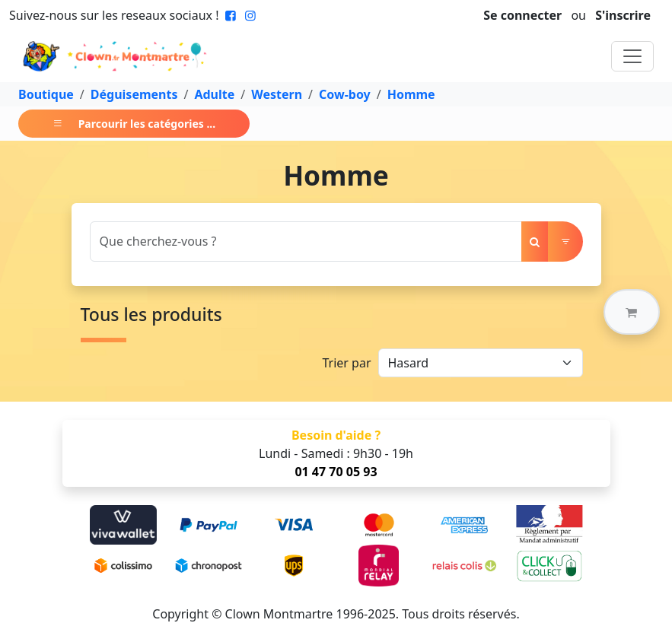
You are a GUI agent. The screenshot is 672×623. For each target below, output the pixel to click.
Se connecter (522, 15)
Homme (411, 94)
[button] (632, 312)
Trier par (346, 363)
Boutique (46, 94)
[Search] (306, 242)
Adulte (214, 94)
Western (277, 94)
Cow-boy (345, 94)
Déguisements (134, 94)
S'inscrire (623, 15)
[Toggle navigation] (632, 56)
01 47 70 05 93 (336, 472)
